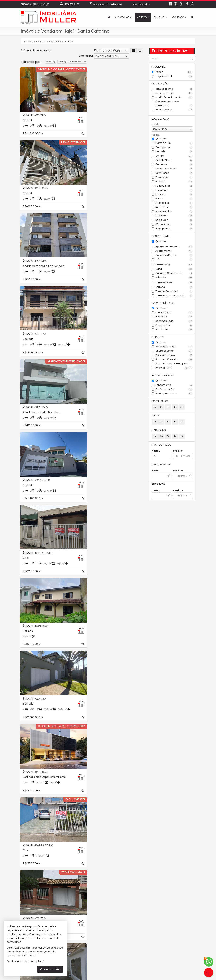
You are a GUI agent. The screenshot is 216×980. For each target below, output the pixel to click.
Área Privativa (161, 466)
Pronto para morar (174, 394)
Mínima (156, 472)
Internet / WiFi (172, 369)
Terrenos (174, 283)
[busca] (192, 17)
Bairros (156, 135)
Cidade (155, 125)
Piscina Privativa (174, 356)
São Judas (174, 221)
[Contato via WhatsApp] (209, 962)
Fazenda (174, 182)
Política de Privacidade (120, 977)
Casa (174, 270)
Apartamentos (174, 247)
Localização (160, 119)
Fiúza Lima (174, 191)
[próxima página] (134, 911)
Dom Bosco (174, 174)
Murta (174, 199)
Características (163, 304)
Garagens (159, 431)
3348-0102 (72, 4)
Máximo (178, 452)
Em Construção (174, 390)
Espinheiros (174, 178)
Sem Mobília (174, 326)
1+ (155, 408)
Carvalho (174, 152)
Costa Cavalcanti (174, 169)
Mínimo (156, 452)
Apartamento (174, 251)
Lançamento (174, 386)
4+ (175, 408)
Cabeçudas (174, 148)
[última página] (140, 911)
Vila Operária (174, 229)
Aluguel (161, 17)
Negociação (160, 84)
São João (174, 216)
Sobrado (174, 278)
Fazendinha (174, 186)
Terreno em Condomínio (174, 296)
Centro (174, 156)
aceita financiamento (174, 98)
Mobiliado (174, 317)
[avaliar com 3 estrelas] (30, 911)
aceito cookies (50, 969)
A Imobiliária (124, 17)
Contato (179, 17)
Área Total (159, 486)
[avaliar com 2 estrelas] (26, 911)
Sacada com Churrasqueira (174, 365)
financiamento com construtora (174, 104)
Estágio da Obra (163, 376)
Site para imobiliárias (172, 977)
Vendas (143, 17)
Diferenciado (174, 313)
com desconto (174, 89)
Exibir (97, 50)
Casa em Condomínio (174, 274)
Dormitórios (160, 402)
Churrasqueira (174, 352)
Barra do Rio (174, 144)
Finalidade (159, 67)
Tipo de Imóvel (161, 237)
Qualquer (161, 139)
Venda (174, 72)
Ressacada (174, 203)
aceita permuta (174, 94)
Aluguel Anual (174, 76)
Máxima (178, 472)
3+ (168, 408)
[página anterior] (103, 911)
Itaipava (174, 195)
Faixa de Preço (161, 446)
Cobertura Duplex (174, 256)
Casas (174, 265)
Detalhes (158, 338)
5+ (181, 408)
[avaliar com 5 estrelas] (38, 911)
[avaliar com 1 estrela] (23, 911)
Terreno (174, 288)
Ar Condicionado (174, 347)
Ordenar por (86, 56)
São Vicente (174, 225)
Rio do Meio (174, 208)
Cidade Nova (174, 161)
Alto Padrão (174, 330)
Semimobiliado (174, 322)
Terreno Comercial (174, 292)
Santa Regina (174, 212)
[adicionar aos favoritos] (76, 130)
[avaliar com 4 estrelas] (34, 911)
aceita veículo (174, 110)
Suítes (156, 417)
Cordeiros (174, 165)
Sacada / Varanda (174, 360)
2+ (161, 408)
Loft (174, 260)
